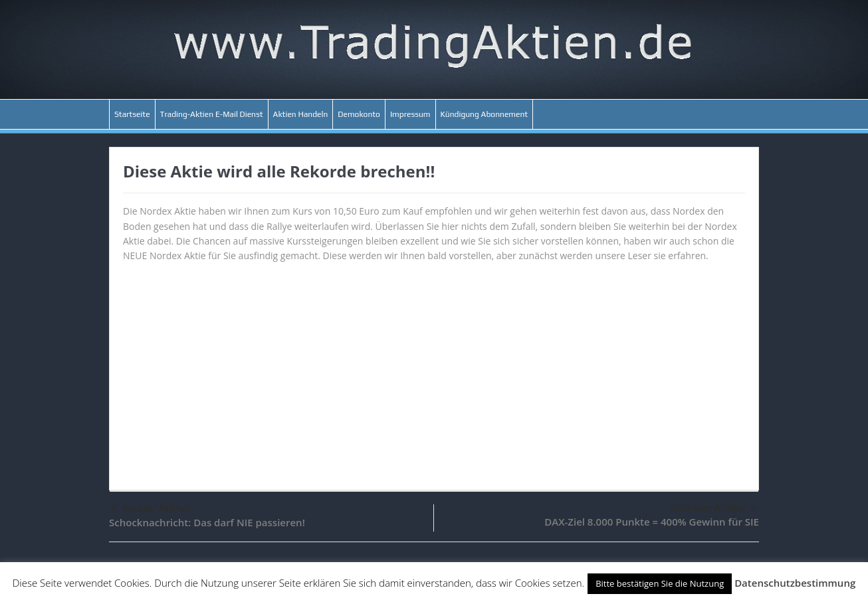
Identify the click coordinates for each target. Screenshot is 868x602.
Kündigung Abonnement (485, 114)
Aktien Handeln (301, 114)
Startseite (132, 114)
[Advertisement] (434, 370)
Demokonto (359, 114)
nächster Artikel (714, 508)
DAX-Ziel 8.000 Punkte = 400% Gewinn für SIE (652, 522)
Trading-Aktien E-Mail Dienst (212, 114)
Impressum (410, 114)
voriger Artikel (150, 509)
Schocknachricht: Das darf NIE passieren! (207, 522)
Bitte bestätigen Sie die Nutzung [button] (660, 583)
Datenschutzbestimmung (795, 583)
